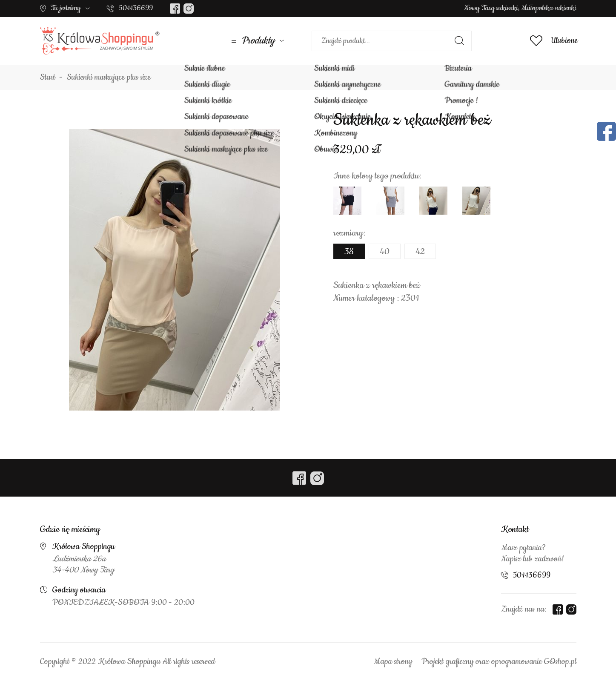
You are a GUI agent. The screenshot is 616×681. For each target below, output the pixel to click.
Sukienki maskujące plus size (109, 78)
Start (48, 78)
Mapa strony (393, 662)
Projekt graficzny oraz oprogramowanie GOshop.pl (499, 662)
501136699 (136, 8)
